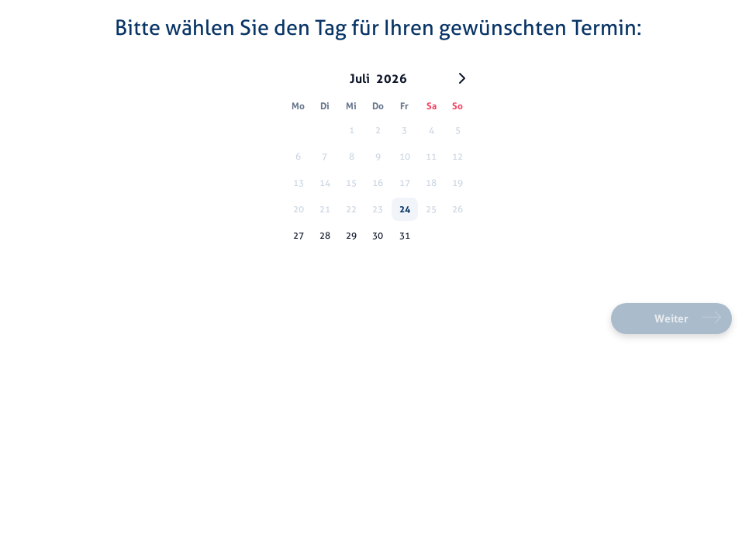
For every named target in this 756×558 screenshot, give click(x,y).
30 (378, 235)
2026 (392, 78)
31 (405, 235)
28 (325, 235)
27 (299, 235)
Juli (360, 78)
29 (351, 235)
